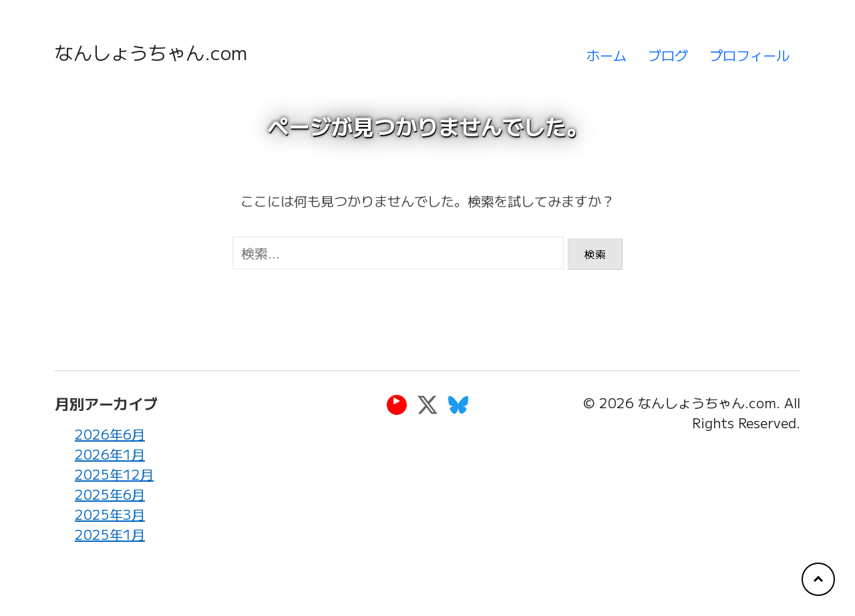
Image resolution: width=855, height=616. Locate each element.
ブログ (668, 55)
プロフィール (749, 55)
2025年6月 (110, 495)
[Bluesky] (458, 405)
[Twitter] (427, 405)
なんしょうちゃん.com (151, 52)
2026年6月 (110, 435)
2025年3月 (110, 515)
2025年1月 (110, 535)
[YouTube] (397, 405)
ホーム (607, 55)
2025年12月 (114, 475)
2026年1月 (110, 455)
